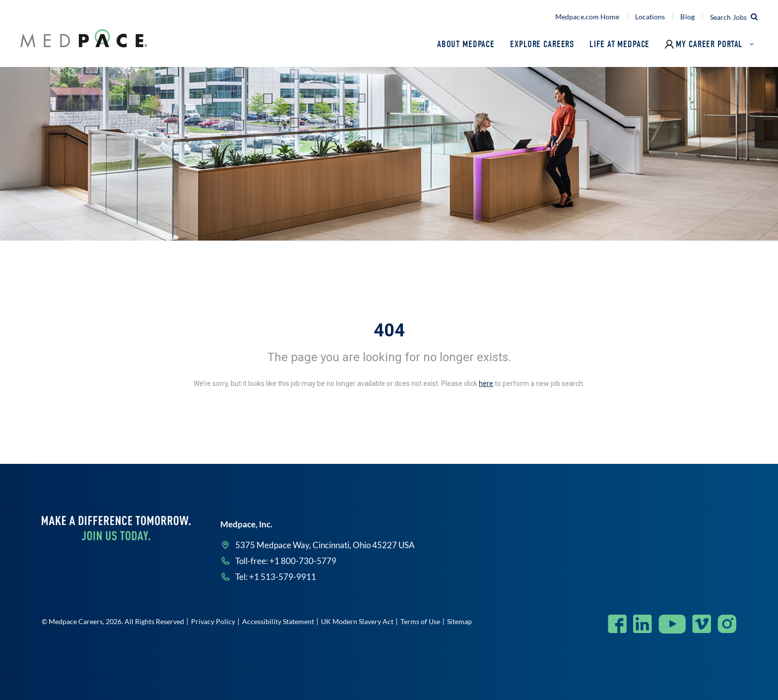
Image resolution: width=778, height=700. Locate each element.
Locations (650, 17)
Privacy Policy (213, 621)
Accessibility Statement (278, 621)
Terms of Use (420, 621)
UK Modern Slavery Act (357, 621)
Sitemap (459, 621)
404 (389, 330)
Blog (687, 17)
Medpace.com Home (587, 17)
